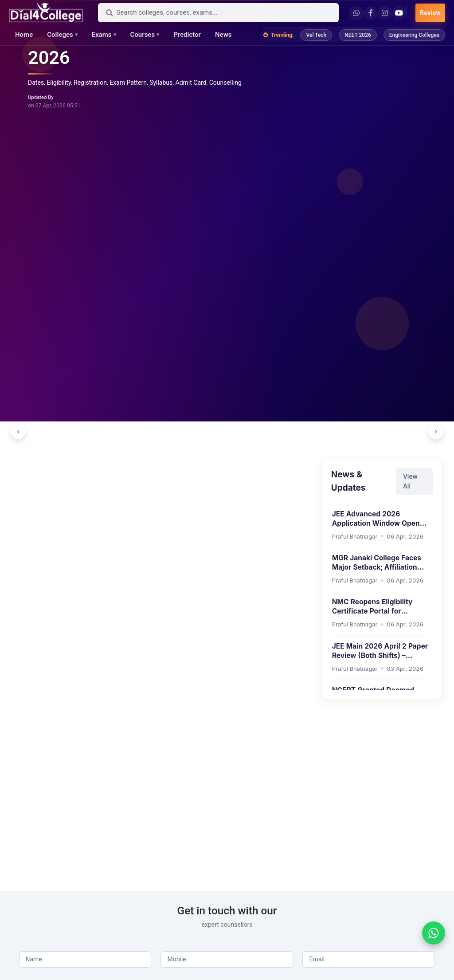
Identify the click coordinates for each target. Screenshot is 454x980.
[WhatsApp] (434, 933)
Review (430, 13)
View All (410, 481)
